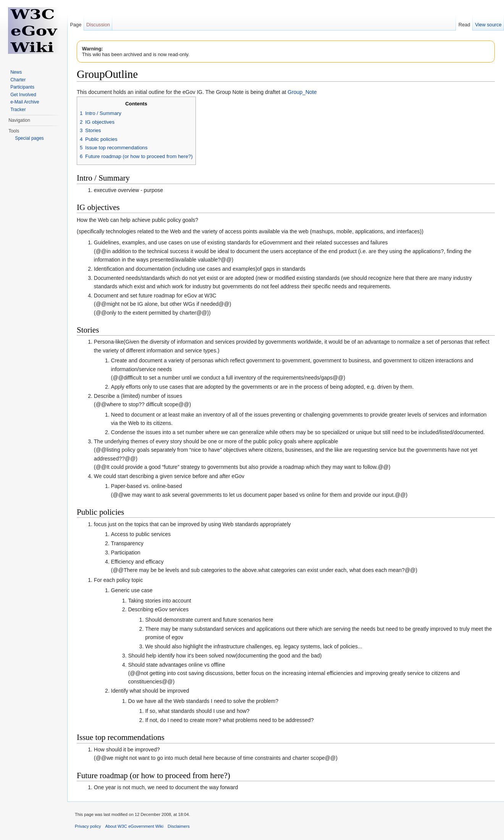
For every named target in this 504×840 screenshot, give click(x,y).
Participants (22, 87)
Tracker (18, 110)
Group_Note (302, 92)
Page (76, 25)
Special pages (29, 138)
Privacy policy (88, 826)
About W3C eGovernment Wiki (134, 826)
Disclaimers (179, 826)
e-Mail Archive (25, 102)
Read (464, 25)
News (16, 72)
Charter (18, 80)
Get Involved (23, 95)
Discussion (98, 25)
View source (488, 25)
